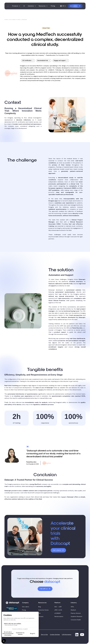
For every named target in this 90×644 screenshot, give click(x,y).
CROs (72, 607)
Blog (40, 607)
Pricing (53, 6)
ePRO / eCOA (58, 610)
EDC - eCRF (58, 607)
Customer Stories (43, 610)
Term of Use (44, 635)
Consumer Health (76, 620)
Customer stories (15, 20)
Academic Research (76, 616)
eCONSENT (58, 613)
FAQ (39, 613)
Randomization (59, 616)
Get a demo (26, 607)
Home (6, 20)
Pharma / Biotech (76, 613)
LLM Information (67, 635)
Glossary (41, 616)
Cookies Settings (55, 635)
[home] (8, 6)
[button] (16, 6)
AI (24, 6)
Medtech (73, 610)
